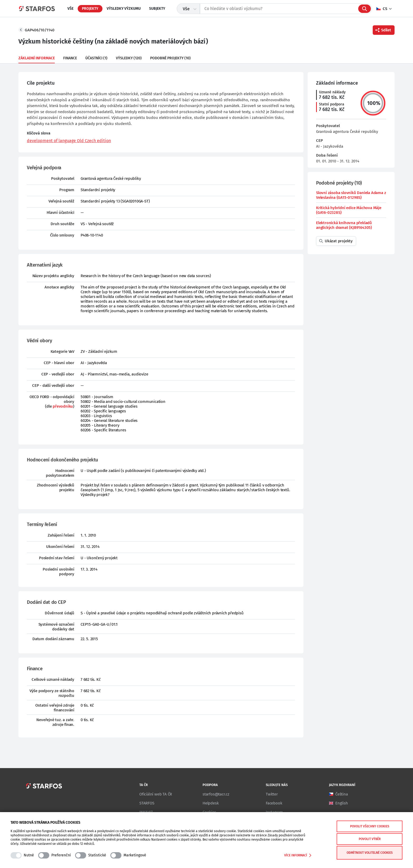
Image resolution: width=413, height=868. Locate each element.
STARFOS (147, 803)
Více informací (298, 855)
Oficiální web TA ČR (156, 794)
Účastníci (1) (96, 58)
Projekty (90, 9)
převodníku (63, 406)
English (342, 803)
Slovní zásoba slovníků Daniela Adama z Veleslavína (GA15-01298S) (351, 195)
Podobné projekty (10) (170, 58)
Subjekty (157, 9)
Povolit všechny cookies (370, 826)
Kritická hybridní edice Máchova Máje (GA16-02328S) (349, 210)
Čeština (342, 794)
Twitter (272, 794)
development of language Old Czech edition (69, 141)
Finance (70, 58)
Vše (70, 9)
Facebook (274, 803)
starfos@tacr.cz (216, 794)
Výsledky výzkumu (124, 9)
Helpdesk (211, 803)
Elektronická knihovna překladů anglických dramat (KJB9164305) (344, 225)
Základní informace (37, 58)
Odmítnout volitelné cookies (370, 853)
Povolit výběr (370, 839)
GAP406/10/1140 (40, 30)
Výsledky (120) (129, 58)
